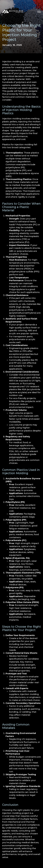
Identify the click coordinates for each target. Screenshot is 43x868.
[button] (39, 12)
